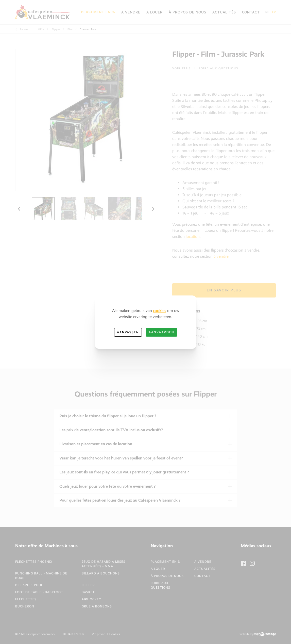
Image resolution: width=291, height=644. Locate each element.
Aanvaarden (161, 332)
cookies (160, 311)
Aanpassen (128, 332)
